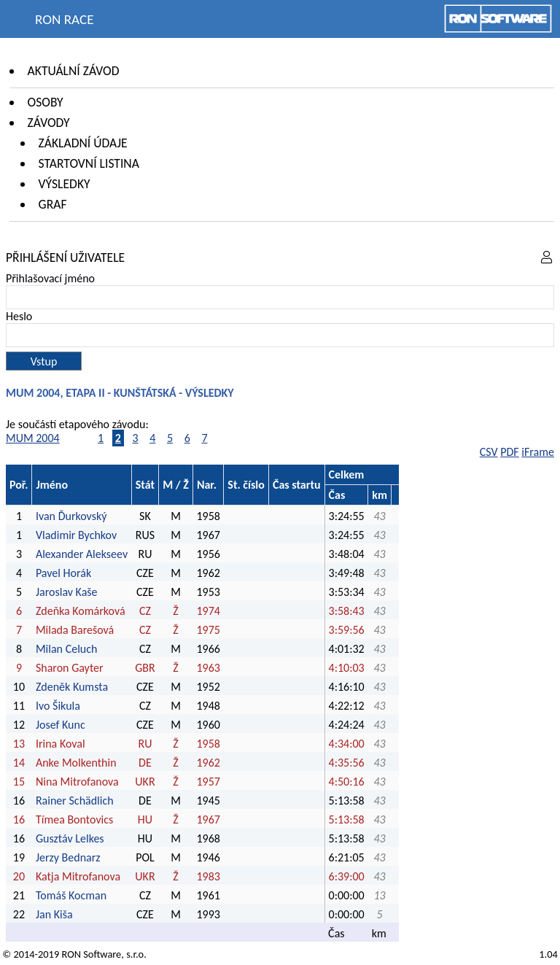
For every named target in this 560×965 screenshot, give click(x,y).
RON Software (91, 954)
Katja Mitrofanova (78, 876)
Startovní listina (89, 163)
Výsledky (65, 184)
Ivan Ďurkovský (71, 516)
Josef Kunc (61, 725)
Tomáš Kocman (71, 895)
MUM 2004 (33, 438)
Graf (53, 204)
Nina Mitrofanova (77, 782)
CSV (489, 452)
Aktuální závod (74, 71)
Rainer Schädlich (75, 801)
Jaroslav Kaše (67, 592)
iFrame (538, 452)
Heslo (19, 316)
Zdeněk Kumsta (72, 687)
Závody (49, 123)
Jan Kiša (54, 914)
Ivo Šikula (58, 706)
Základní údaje (83, 143)
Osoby (46, 102)
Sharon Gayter (70, 668)
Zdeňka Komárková (81, 611)
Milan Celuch (66, 649)
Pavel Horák (63, 573)
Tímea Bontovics (74, 819)
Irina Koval (61, 744)
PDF (509, 452)
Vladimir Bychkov (76, 535)
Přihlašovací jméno (50, 278)
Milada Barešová (75, 630)
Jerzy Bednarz (68, 857)
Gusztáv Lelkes (70, 838)
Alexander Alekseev (82, 554)
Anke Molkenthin (76, 763)
